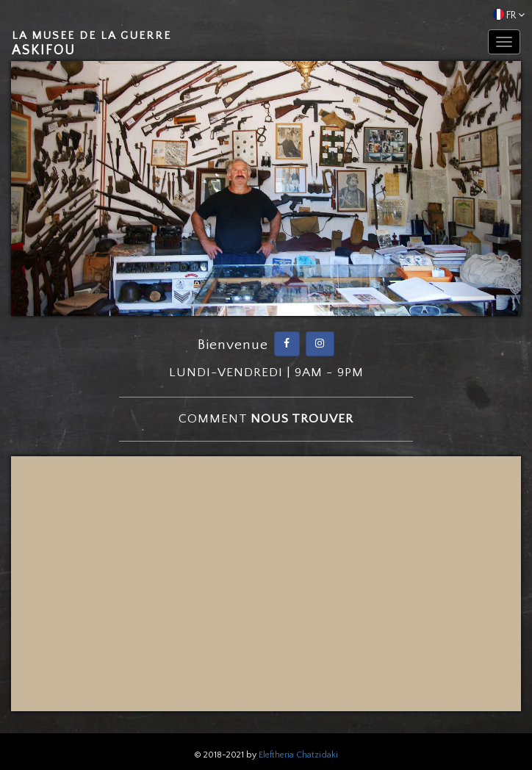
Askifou (91, 44)
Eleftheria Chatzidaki (298, 755)
